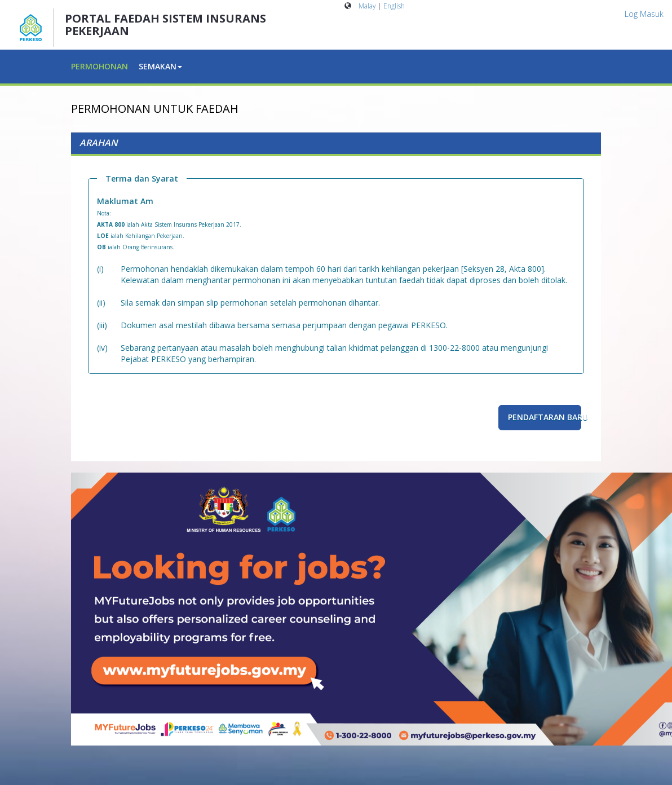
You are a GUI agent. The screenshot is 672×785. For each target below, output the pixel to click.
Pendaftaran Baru (545, 417)
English (394, 6)
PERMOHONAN (100, 66)
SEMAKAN (160, 66)
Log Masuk (644, 14)
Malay (367, 6)
